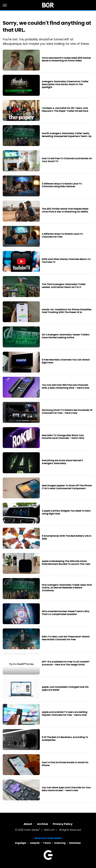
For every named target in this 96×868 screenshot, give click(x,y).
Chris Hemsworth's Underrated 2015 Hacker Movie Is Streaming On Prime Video (66, 59)
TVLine (47, 843)
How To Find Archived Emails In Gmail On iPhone (65, 764)
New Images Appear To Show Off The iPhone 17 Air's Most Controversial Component (67, 487)
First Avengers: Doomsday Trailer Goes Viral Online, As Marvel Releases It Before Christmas (67, 588)
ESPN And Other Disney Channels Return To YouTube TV (66, 261)
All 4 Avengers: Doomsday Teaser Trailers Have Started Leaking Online (66, 336)
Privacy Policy (63, 824)
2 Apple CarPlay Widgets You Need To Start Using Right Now (66, 512)
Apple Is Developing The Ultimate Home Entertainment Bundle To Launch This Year (66, 563)
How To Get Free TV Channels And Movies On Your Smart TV (67, 160)
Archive (43, 824)
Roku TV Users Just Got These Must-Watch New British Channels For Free (66, 638)
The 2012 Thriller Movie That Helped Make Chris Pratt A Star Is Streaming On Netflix (65, 210)
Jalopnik (35, 843)
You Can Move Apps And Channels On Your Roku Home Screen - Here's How (66, 789)
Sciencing (60, 843)
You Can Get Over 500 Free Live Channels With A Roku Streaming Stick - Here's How (66, 387)
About (28, 824)
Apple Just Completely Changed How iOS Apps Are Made (65, 689)
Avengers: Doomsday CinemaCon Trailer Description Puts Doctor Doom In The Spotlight (65, 84)
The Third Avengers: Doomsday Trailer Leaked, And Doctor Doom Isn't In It (64, 286)
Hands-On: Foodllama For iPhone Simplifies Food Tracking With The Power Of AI (67, 311)
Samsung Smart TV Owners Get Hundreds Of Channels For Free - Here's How (67, 412)
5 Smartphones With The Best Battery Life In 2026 (67, 537)
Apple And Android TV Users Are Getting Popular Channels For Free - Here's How (65, 714)
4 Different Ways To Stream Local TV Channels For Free (62, 235)
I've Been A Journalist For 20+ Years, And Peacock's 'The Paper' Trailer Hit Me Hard (65, 110)
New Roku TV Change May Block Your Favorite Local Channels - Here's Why (63, 437)
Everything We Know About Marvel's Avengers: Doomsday (62, 462)
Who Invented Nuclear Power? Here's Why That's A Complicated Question (66, 613)
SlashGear (75, 843)
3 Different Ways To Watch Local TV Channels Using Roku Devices (62, 185)
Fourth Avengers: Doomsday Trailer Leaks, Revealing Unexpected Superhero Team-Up (67, 135)
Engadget (21, 843)
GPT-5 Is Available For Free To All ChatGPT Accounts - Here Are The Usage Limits (66, 663)
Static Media (32, 830)
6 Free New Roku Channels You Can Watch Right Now (66, 361)
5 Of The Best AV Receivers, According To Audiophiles (65, 739)
